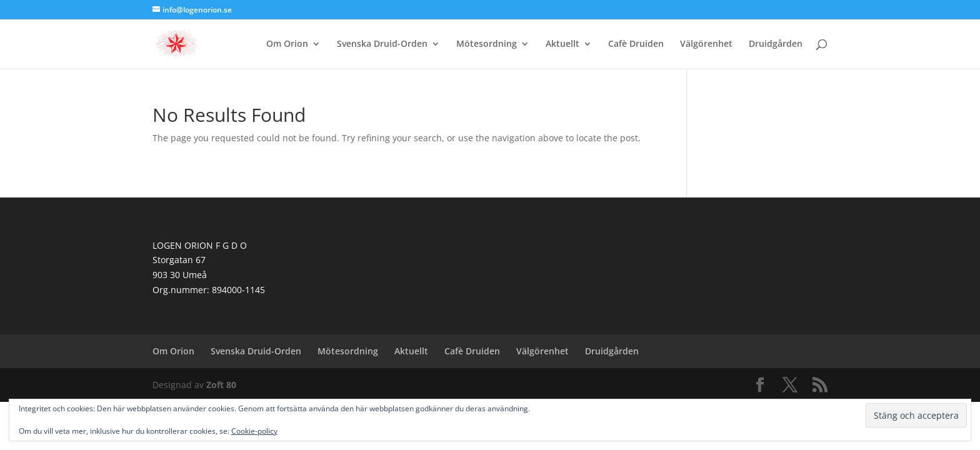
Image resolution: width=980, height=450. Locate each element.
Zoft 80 (221, 385)
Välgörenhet (706, 44)
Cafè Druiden (636, 44)
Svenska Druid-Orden (382, 44)
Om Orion (287, 44)
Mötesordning (487, 44)
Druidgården (776, 44)
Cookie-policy (254, 431)
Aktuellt (562, 44)
